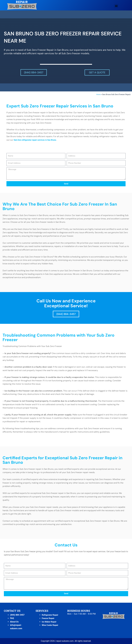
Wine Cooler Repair (51, 625)
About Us (14, 622)
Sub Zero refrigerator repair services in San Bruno (37, 140)
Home (98, 94)
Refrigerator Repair (51, 615)
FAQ (12, 618)
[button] (116, 6)
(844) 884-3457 (17, 615)
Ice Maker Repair (50, 622)
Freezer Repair (49, 618)
